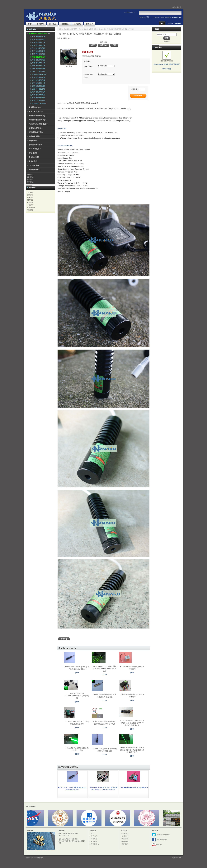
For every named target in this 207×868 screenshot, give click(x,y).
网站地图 (30, 203)
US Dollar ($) (125, 12)
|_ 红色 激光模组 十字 (37, 42)
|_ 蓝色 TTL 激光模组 (37, 89)
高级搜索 (167, 42)
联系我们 (90, 24)
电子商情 (30, 210)
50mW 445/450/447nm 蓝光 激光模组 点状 (134, 787)
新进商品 (40, 24)
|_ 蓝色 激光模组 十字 (37, 83)
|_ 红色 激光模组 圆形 (37, 48)
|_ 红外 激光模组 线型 (37, 95)
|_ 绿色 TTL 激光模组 (37, 71)
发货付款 (30, 193)
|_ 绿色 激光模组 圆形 (37, 69)
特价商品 (53, 24)
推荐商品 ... (31, 180)
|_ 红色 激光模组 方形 (37, 45)
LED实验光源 (34, 165)
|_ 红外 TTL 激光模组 (37, 101)
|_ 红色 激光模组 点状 (37, 37)
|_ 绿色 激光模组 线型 (37, 60)
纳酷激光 (40, 858)
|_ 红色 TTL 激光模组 (37, 54)
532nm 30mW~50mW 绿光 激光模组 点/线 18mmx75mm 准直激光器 (105, 669)
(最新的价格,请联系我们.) (91, 56)
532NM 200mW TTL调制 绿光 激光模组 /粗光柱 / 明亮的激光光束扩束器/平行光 (132, 750)
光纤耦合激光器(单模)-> (38, 120)
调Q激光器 (33, 141)
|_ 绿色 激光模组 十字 (37, 63)
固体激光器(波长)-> (36, 128)
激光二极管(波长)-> (36, 111)
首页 (30, 24)
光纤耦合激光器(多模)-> (38, 116)
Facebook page (159, 840)
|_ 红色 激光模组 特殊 (37, 51)
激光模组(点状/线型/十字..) (73, 29)
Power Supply (89, 66)
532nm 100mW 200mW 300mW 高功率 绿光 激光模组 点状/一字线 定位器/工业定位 (132, 723)
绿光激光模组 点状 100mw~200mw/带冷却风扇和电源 (77, 696)
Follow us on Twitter (161, 835)
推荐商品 (65, 24)
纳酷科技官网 (176, 7)
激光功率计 (33, 161)
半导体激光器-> (35, 136)
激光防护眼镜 (34, 157)
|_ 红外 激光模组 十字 (37, 98)
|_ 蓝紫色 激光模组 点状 (38, 74)
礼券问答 (30, 205)
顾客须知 (30, 198)
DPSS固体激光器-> (36, 132)
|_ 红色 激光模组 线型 (37, 39)
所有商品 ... (31, 182)
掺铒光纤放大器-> (35, 145)
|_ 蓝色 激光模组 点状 (37, 77)
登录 (148, 17)
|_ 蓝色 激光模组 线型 (37, 80)
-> (39, 34)
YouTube (157, 845)
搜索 (157, 29)
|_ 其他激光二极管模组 (38, 103)
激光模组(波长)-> (35, 107)
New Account (176, 17)
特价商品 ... (31, 175)
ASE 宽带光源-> (35, 149)
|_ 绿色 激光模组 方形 (37, 66)
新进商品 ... (31, 177)
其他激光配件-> (35, 170)
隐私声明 (30, 195)
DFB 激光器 (33, 153)
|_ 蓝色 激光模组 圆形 (37, 86)
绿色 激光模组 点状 (90, 29)
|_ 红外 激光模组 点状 (37, 92)
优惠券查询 (31, 208)
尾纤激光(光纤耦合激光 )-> (39, 124)
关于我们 (125, 834)
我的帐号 (77, 24)
